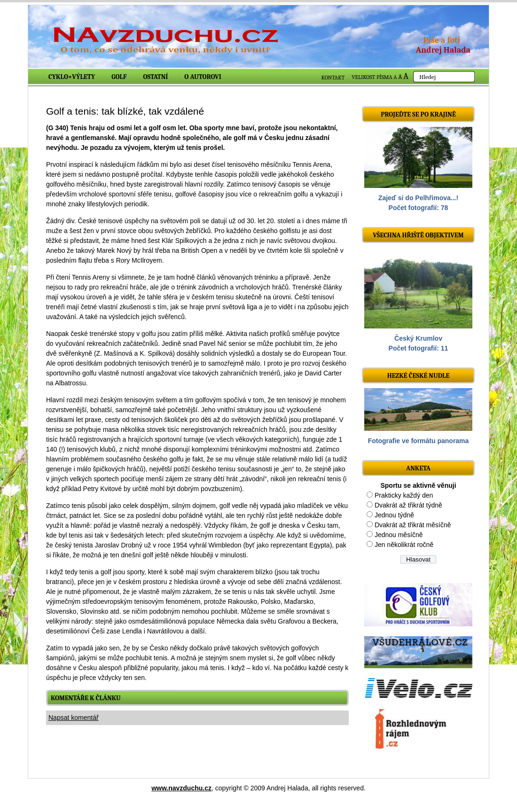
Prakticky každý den (404, 495)
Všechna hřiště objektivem (418, 235)
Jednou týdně (394, 515)
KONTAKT (333, 78)
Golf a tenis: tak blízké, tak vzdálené (125, 111)
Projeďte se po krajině (418, 114)
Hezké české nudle (419, 376)
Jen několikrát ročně (404, 545)
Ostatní (156, 77)
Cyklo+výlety (72, 77)
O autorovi (203, 77)
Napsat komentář (74, 718)
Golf (119, 77)
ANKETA (418, 468)
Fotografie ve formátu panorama (419, 441)
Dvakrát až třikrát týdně (408, 505)
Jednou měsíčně (399, 535)
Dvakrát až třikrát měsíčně (413, 525)
